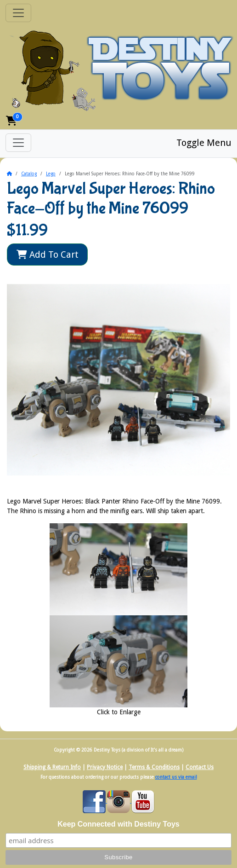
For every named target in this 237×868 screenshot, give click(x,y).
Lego (51, 174)
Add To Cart (48, 255)
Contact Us (200, 767)
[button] (11, 121)
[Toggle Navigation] (18, 13)
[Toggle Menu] (18, 143)
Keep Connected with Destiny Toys (118, 824)
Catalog (29, 174)
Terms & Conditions (154, 767)
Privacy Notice (105, 767)
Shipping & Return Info (52, 767)
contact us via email (176, 777)
